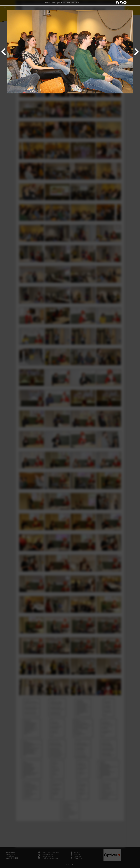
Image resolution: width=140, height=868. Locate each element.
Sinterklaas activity (73, 3)
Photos (48, 3)
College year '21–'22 (59, 3)
